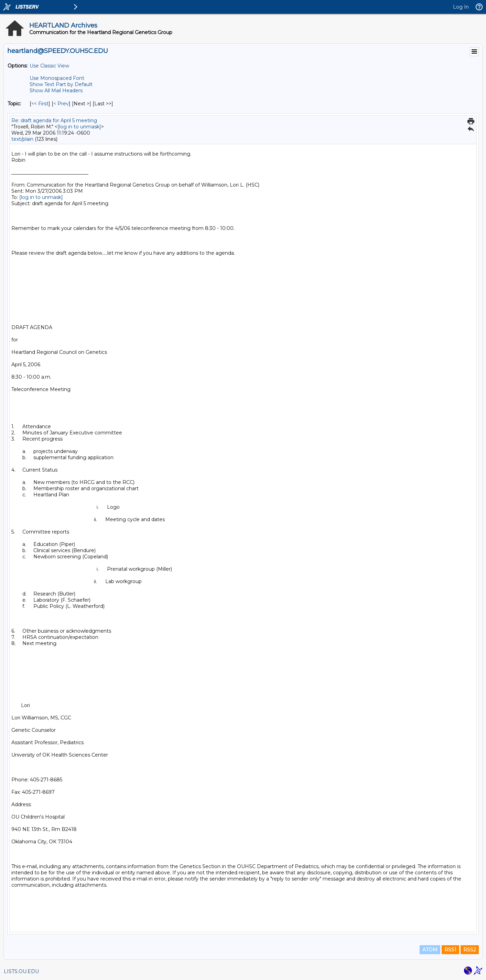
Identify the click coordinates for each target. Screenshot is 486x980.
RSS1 (450, 950)
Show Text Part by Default (61, 84)
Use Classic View (49, 66)
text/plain (22, 139)
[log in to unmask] (79, 127)
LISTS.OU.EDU (21, 971)
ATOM (430, 950)
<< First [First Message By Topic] (40, 104)
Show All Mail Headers (56, 91)
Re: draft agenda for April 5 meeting (54, 120)
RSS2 (470, 950)
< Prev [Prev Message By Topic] (61, 104)
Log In (461, 7)
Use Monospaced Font (57, 78)
